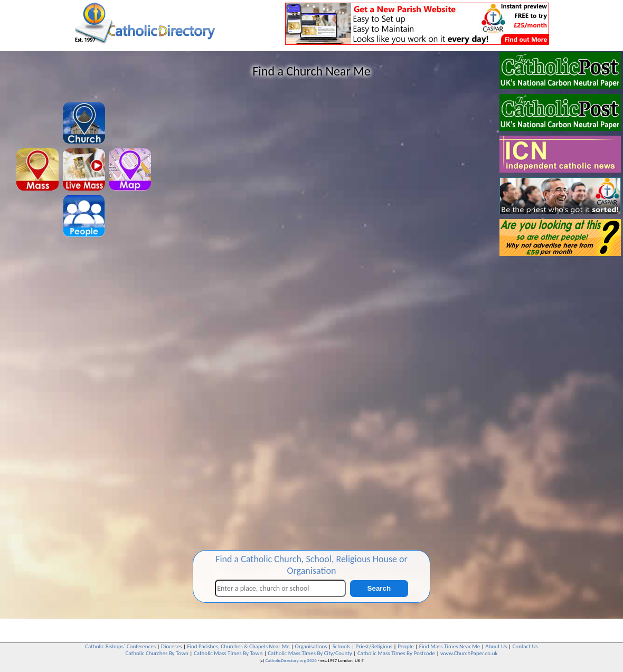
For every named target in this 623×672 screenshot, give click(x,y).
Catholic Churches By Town (157, 653)
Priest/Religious (374, 646)
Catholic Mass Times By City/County (310, 653)
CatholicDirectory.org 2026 (291, 660)
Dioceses (171, 646)
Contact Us (525, 646)
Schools (342, 646)
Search (379, 588)
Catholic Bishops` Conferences (120, 646)
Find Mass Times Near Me (450, 646)
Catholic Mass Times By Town (228, 653)
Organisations (311, 646)
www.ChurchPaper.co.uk (469, 653)
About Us (496, 646)
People (406, 646)
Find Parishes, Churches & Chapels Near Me (238, 646)
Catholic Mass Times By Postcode (396, 653)
